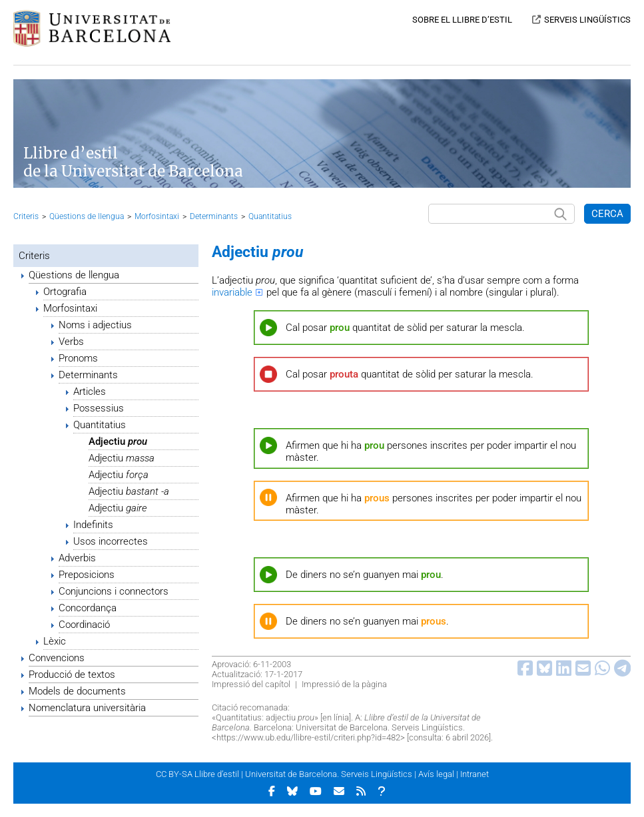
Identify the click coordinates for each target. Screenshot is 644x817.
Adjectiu (118, 441)
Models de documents (77, 691)
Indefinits (93, 525)
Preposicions (87, 575)
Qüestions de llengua (87, 216)
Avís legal (436, 774)
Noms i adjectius (95, 325)
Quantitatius (270, 216)
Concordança (88, 608)
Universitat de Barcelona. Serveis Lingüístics (329, 774)
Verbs (71, 342)
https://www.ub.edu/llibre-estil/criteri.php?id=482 (308, 737)
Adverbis (77, 558)
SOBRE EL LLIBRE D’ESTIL (462, 20)
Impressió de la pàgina (344, 684)
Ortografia (65, 292)
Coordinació (84, 625)
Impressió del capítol (251, 684)
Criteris (26, 216)
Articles (90, 392)
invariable (232, 292)
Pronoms (78, 358)
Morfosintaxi (157, 216)
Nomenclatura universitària (87, 708)
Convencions (57, 658)
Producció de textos (72, 675)
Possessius (99, 408)
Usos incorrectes (111, 541)
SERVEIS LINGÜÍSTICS (587, 20)
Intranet (475, 774)
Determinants (214, 216)
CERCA (607, 214)
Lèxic (55, 641)
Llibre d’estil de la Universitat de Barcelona (133, 162)
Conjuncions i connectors (114, 591)
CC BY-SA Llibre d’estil (197, 774)
